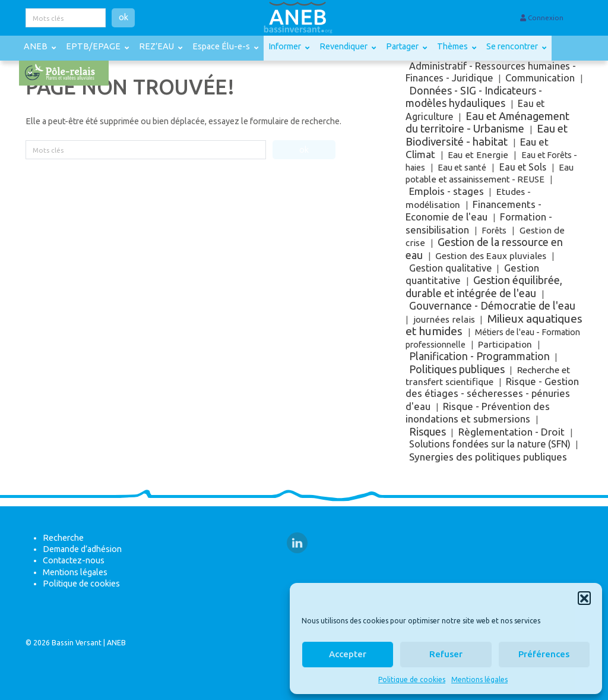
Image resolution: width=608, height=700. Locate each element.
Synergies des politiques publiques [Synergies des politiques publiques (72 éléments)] (488, 457)
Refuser (446, 654)
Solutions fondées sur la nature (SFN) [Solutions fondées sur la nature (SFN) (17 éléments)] (490, 444)
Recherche (63, 538)
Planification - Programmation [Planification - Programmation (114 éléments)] (479, 356)
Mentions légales (479, 679)
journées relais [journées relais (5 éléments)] (444, 319)
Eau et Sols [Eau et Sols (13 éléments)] (523, 167)
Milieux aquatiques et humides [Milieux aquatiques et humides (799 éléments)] (494, 325)
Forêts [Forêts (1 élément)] (494, 231)
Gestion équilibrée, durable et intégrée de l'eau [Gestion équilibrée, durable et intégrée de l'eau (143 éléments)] (484, 286)
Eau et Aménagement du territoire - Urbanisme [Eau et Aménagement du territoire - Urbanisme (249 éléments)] (488, 122)
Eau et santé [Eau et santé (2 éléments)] (462, 167)
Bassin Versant (77, 643)
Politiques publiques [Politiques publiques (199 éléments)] (457, 369)
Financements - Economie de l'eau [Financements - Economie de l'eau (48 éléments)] (474, 210)
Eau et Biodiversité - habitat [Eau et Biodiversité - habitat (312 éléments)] (487, 135)
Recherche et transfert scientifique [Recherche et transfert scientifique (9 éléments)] (488, 376)
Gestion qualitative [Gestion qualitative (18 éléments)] (450, 268)
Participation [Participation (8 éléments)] (505, 344)
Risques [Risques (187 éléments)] (427, 431)
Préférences (544, 654)
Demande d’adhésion (82, 549)
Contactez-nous (74, 560)
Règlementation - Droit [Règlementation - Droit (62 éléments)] (512, 432)
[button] (584, 598)
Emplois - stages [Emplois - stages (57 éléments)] (446, 191)
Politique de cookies (412, 679)
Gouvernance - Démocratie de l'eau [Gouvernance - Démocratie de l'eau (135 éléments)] (492, 305)
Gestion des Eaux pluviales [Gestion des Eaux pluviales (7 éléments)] (491, 256)
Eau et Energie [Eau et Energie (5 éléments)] (478, 155)
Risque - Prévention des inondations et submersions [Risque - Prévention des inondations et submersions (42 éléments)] (478, 412)
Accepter (348, 654)
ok (123, 17)
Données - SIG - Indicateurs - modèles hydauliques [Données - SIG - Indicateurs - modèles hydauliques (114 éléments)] (474, 97)
